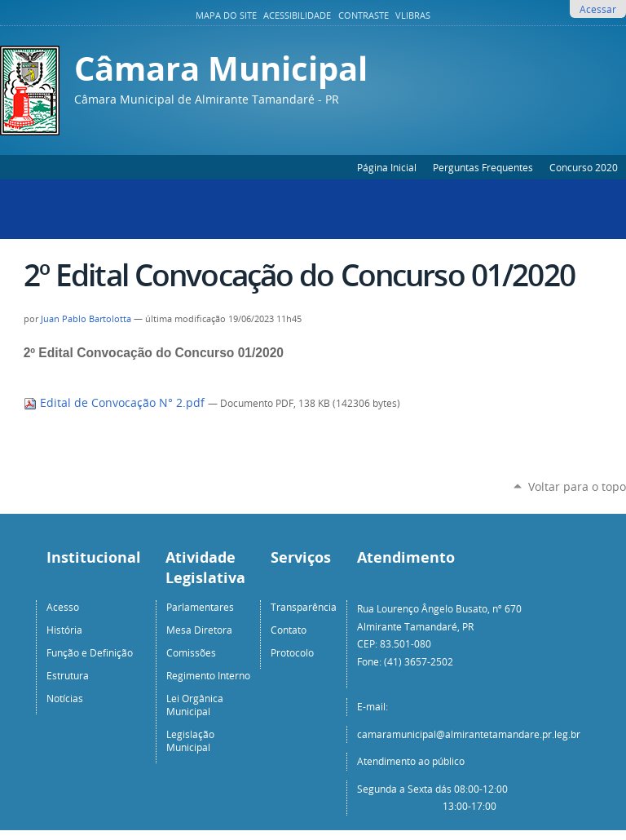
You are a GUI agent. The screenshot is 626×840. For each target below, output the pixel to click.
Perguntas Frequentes (483, 167)
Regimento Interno (208, 675)
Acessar (598, 9)
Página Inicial (387, 167)
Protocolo (292, 652)
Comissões (191, 652)
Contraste (364, 15)
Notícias (65, 698)
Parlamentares (200, 607)
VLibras (413, 15)
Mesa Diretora (199, 630)
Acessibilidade (297, 15)
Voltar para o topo (577, 486)
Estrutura (68, 675)
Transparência (304, 607)
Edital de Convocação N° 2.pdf (116, 403)
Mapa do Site (226, 15)
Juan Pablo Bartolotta (86, 319)
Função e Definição (90, 652)
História (64, 630)
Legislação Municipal (190, 741)
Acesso (63, 607)
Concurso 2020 (584, 167)
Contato (289, 630)
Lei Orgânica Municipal (195, 705)
